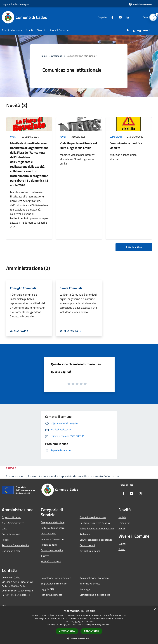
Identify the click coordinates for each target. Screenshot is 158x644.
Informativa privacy (90, 584)
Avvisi (13, 137)
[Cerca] (152, 17)
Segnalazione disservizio (54, 584)
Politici (5, 540)
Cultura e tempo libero (53, 528)
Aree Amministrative (13, 523)
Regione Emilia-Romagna (15, 4)
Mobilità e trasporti (51, 561)
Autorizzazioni (87, 545)
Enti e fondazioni (11, 534)
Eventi (122, 549)
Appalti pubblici (49, 545)
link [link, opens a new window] (109, 625)
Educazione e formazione (93, 517)
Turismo (45, 556)
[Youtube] (117, 17)
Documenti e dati (11, 551)
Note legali (85, 589)
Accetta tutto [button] (67, 631)
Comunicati (116, 137)
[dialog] (79, 625)
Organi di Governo (11, 517)
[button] (79, 638)
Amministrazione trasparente (95, 578)
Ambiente (85, 534)
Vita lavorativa (48, 533)
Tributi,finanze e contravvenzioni (97, 528)
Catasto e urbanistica (52, 550)
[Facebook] (109, 17)
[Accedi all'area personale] (140, 4)
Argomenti (57, 56)
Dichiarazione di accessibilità (95, 595)
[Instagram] (125, 17)
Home (44, 56)
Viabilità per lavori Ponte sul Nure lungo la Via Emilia (78, 145)
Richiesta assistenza (52, 595)
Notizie (122, 517)
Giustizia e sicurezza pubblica (95, 523)
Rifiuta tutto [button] (91, 631)
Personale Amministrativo (16, 545)
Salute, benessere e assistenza (96, 540)
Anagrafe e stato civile (53, 522)
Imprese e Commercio (52, 539)
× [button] (154, 610)
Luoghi (122, 544)
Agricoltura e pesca (90, 551)
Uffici (5, 528)
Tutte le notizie (134, 247)
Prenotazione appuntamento (56, 578)
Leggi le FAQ (47, 589)
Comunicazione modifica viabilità (126, 145)
